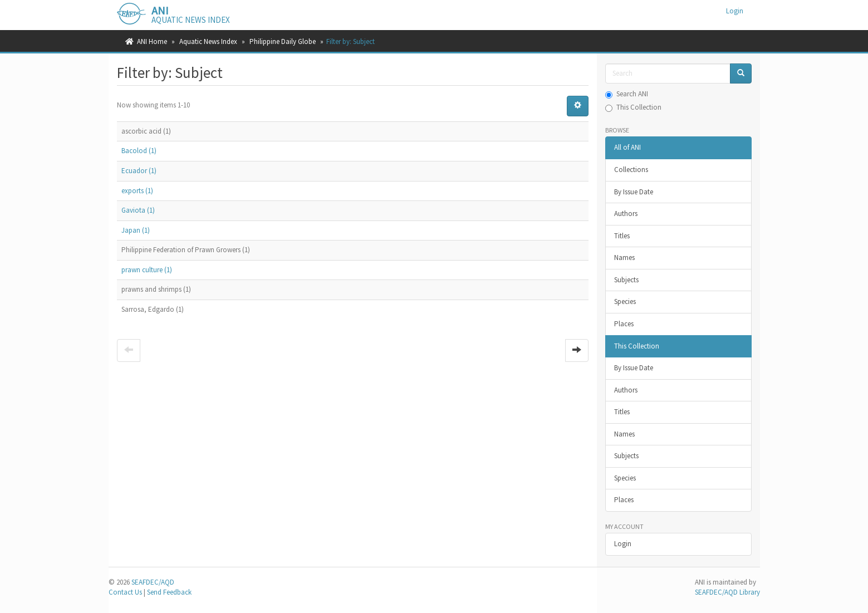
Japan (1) (136, 230)
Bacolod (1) (139, 151)
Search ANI (627, 94)
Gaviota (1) (138, 210)
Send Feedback (169, 592)
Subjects (626, 280)
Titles (622, 236)
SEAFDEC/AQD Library (727, 592)
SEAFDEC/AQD (153, 582)
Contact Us (125, 592)
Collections (631, 170)
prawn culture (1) (147, 270)
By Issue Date (634, 192)
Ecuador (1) (139, 171)
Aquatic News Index (208, 41)
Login (623, 544)
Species (625, 301)
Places (624, 324)
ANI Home (152, 41)
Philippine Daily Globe (283, 41)
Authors (626, 214)
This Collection (633, 107)
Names (624, 258)
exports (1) (137, 191)
